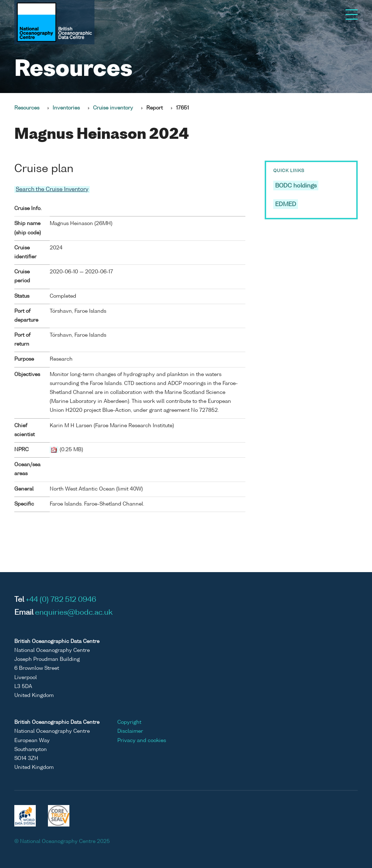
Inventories (66, 108)
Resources (27, 108)
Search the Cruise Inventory (52, 189)
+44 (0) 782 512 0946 (61, 600)
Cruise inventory (113, 108)
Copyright (129, 722)
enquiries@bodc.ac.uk (74, 613)
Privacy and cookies (142, 741)
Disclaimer (130, 731)
